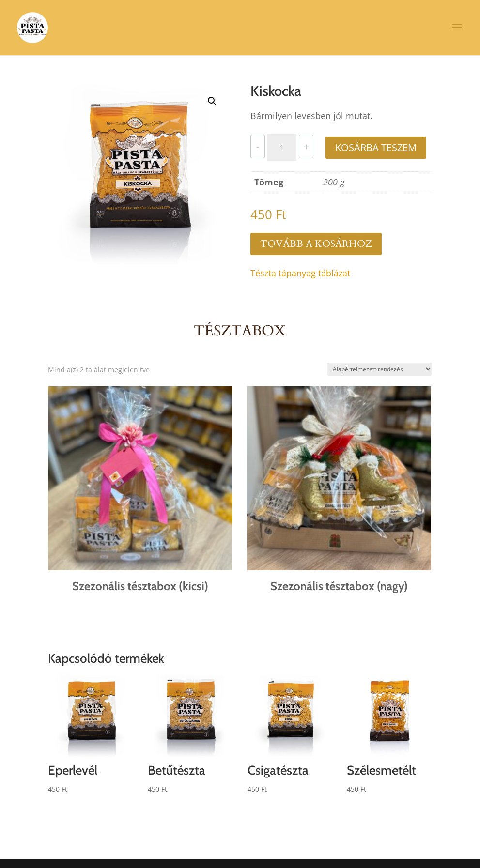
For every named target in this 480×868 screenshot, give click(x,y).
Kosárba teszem (376, 147)
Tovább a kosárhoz (316, 244)
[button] (212, 101)
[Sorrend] (379, 369)
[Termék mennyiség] (282, 148)
